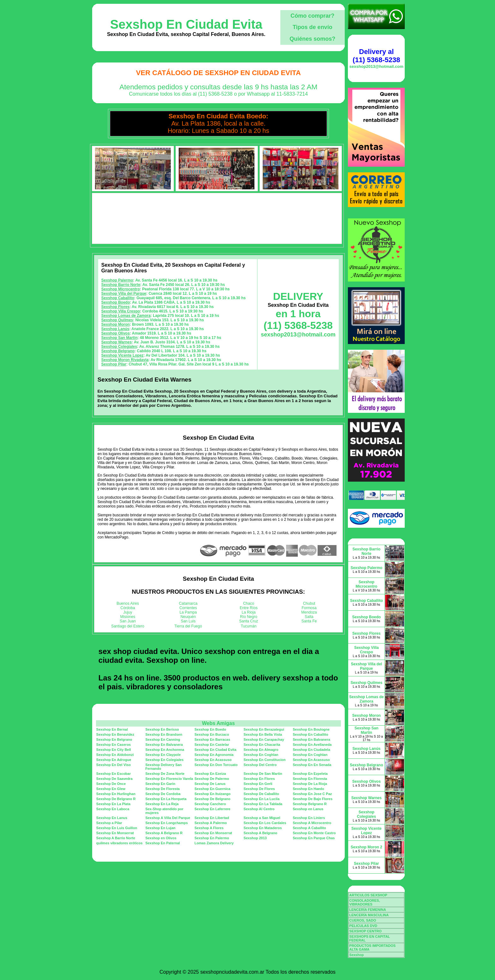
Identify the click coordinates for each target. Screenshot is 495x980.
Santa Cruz (249, 621)
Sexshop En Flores (259, 779)
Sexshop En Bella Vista (263, 734)
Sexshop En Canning (163, 739)
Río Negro (249, 617)
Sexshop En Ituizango (212, 794)
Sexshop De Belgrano (212, 799)
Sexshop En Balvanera (311, 739)
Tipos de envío (313, 27)
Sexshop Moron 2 (367, 847)
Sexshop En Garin (160, 784)
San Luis (188, 621)
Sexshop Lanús (115, 329)
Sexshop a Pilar (109, 823)
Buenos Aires (128, 603)
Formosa (309, 608)
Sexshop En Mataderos (263, 828)
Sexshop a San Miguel (262, 818)
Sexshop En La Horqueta (166, 799)
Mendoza (309, 612)
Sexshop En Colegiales (164, 760)
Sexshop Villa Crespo (121, 311)
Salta (309, 617)
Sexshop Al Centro (259, 809)
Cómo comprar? (312, 16)
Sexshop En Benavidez (115, 734)
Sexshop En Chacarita (262, 745)
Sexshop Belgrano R (310, 804)
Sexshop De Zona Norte (165, 774)
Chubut (309, 603)
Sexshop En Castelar (212, 745)
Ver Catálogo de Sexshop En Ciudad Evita (218, 73)
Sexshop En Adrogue (114, 760)
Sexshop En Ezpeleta (310, 774)
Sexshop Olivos (116, 333)
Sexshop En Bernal (112, 729)
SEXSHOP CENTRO (365, 931)
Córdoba (128, 608)
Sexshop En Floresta (310, 779)
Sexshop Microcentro (121, 289)
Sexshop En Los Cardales (265, 823)
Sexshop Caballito (118, 298)
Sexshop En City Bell (114, 750)
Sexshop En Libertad (212, 818)
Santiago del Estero (128, 626)
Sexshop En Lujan (160, 828)
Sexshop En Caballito (310, 734)
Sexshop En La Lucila (262, 799)
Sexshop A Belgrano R (164, 833)
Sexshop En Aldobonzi (115, 755)
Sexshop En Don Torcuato (216, 765)
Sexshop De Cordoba (163, 794)
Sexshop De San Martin (263, 774)
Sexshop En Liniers (309, 818)
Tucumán (249, 626)
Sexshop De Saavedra (114, 779)
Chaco (249, 603)
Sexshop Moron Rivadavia (125, 360)
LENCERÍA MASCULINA (369, 915)
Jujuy (128, 612)
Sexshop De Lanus (210, 784)
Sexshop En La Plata (113, 804)
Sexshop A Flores (209, 828)
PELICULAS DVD (363, 926)
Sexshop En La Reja (162, 804)
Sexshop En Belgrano (114, 739)
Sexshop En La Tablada (263, 804)
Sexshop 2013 (255, 838)
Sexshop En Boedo (210, 729)
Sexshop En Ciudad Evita (186, 24)
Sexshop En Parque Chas (314, 838)
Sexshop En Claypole (163, 755)
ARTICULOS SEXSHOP (368, 895)
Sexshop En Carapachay (264, 739)
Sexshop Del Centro (260, 765)
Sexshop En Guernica (212, 789)
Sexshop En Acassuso (213, 760)
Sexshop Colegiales (119, 347)
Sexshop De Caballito (261, 794)
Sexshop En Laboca (113, 809)
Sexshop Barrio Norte (121, 285)
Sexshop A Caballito (309, 828)
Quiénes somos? (312, 39)
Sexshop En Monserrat (115, 833)
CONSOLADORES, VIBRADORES (364, 902)
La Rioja (249, 612)
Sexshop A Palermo (211, 823)
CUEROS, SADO (363, 920)
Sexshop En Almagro (261, 750)
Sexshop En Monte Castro (314, 833)
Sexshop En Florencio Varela (169, 779)
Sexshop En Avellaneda (312, 745)
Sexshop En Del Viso (113, 765)
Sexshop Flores (115, 307)
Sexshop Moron (116, 324)
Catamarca (188, 603)
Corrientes (188, 608)
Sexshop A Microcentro (312, 823)
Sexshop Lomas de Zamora (126, 316)
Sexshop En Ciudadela (311, 750)
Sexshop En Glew (111, 789)
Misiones (128, 617)
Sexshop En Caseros (113, 745)
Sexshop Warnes (116, 342)
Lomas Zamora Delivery (214, 843)
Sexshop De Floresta (162, 789)
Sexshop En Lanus (112, 818)
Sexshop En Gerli (258, 784)
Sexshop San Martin (119, 338)
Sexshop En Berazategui (264, 729)
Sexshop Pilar (114, 364)
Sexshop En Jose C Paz (312, 794)
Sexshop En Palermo (212, 838)
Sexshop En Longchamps (166, 823)
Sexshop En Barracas (212, 739)
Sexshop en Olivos (161, 838)
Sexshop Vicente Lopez (122, 355)
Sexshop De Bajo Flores (313, 799)
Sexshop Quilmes (117, 320)
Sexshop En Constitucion (265, 760)
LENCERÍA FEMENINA (367, 910)
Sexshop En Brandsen (164, 734)
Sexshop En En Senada (312, 765)
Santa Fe (309, 621)
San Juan (128, 621)
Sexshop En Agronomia (214, 755)
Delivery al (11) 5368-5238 (376, 56)
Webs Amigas (218, 723)
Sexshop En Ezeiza (210, 774)
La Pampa (188, 612)
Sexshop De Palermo (212, 779)
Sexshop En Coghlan (261, 755)
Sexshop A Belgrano (261, 833)
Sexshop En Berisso (162, 729)
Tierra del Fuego (188, 626)
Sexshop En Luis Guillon (117, 828)
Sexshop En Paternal (162, 843)
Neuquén (188, 617)
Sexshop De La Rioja (310, 784)
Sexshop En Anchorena (165, 750)
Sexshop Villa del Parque (124, 294)
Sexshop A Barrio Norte (116, 838)
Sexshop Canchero (210, 804)
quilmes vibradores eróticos (119, 843)
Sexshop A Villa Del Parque (168, 818)
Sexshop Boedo (116, 302)
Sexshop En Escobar (113, 774)
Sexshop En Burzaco (212, 734)
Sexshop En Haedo (308, 789)
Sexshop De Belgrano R (116, 799)
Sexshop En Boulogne (311, 729)
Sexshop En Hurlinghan (116, 794)
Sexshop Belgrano (118, 351)
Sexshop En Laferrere (212, 809)
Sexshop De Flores (259, 789)
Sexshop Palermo (117, 280)
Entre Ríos (249, 608)
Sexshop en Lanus (308, 809)
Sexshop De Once (111, 784)
